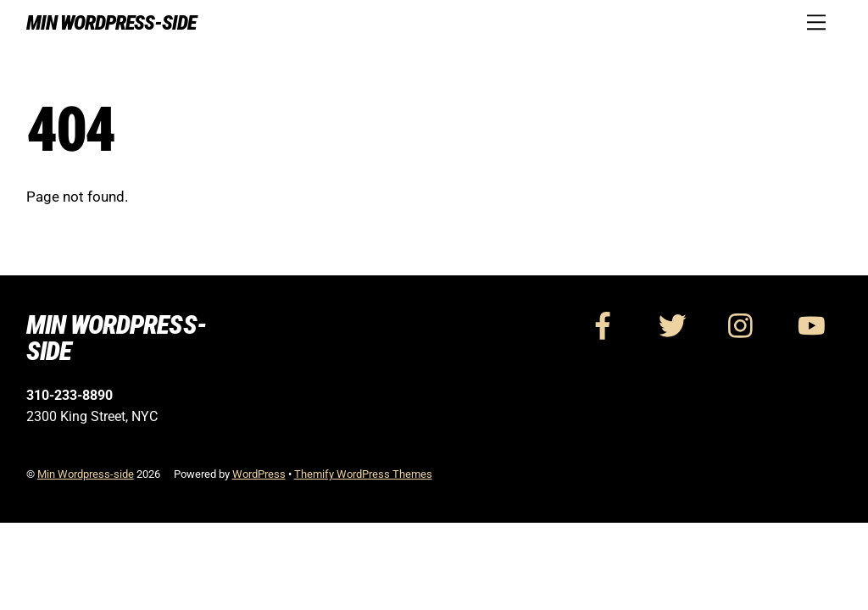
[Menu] (816, 22)
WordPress (259, 474)
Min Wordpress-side (86, 474)
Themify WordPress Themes (363, 474)
